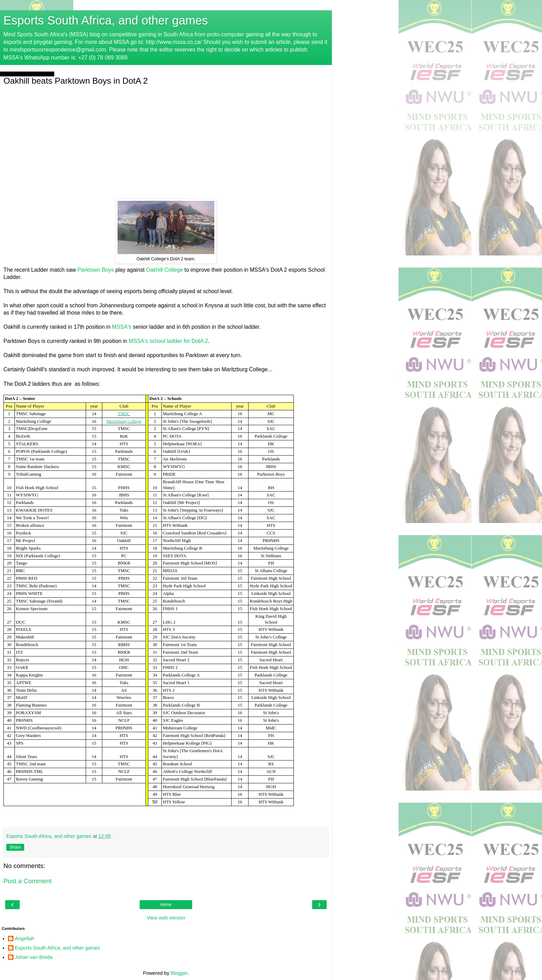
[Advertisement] (166, 142)
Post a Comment (27, 881)
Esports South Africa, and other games (106, 20)
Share (15, 847)
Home (166, 905)
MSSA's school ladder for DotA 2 (168, 341)
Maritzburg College (124, 421)
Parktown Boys (96, 270)
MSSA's (122, 327)
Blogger (179, 973)
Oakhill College (165, 270)
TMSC (124, 414)
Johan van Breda (34, 957)
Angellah (25, 939)
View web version (166, 918)
